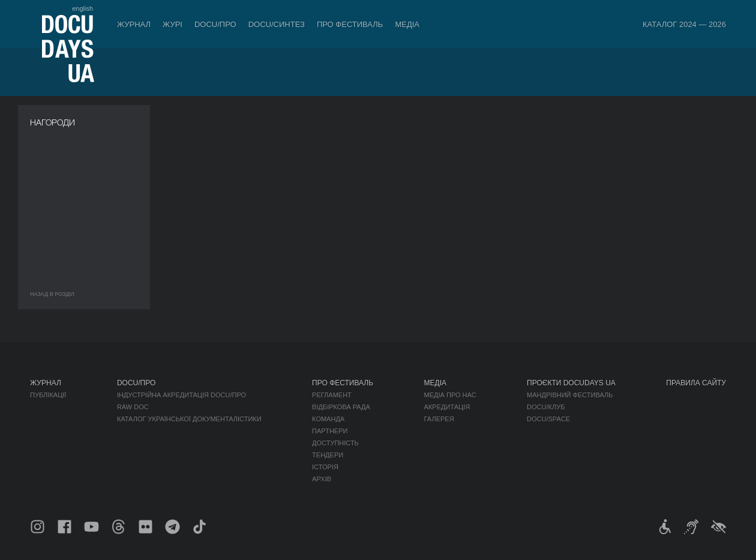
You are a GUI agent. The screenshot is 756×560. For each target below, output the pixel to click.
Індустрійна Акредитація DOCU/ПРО (181, 395)
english (82, 8)
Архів (322, 479)
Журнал (134, 24)
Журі (172, 24)
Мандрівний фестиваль (570, 395)
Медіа (407, 24)
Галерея (439, 419)
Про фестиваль (350, 24)
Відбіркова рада (341, 407)
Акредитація (447, 407)
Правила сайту (696, 383)
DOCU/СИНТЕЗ (277, 24)
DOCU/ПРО (215, 24)
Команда (328, 419)
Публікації (48, 395)
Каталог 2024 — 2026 (684, 24)
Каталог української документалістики (189, 419)
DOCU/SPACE (548, 419)
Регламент (332, 395)
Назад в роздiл (52, 294)
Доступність (335, 443)
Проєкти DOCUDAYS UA (571, 383)
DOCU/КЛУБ (546, 407)
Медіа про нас (450, 395)
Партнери (330, 431)
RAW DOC (133, 407)
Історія (325, 467)
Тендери (328, 455)
